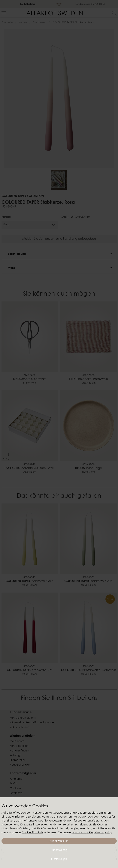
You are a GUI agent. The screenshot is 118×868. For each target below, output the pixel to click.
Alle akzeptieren (59, 841)
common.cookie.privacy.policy (92, 833)
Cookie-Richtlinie (33, 833)
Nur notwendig (59, 850)
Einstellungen (59, 859)
